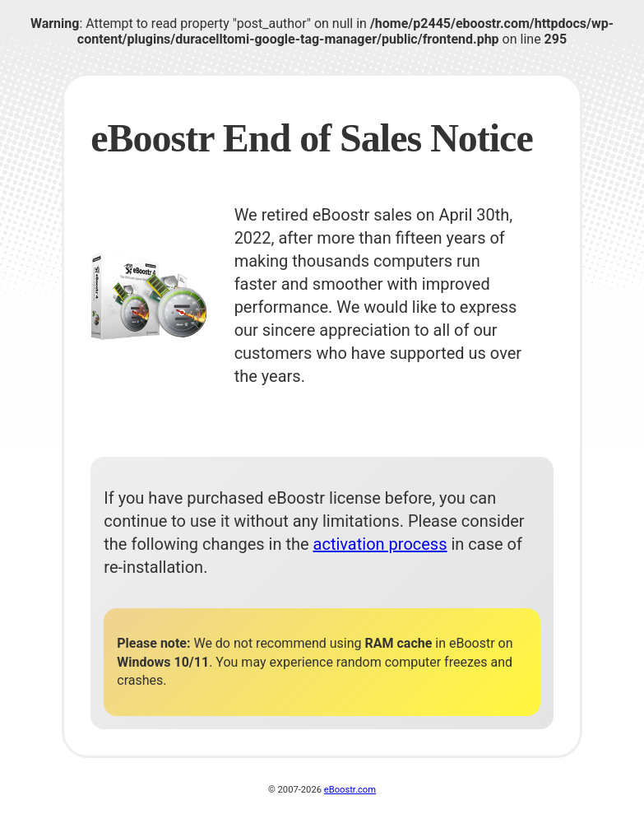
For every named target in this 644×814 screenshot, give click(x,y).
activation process (380, 544)
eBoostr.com (350, 790)
